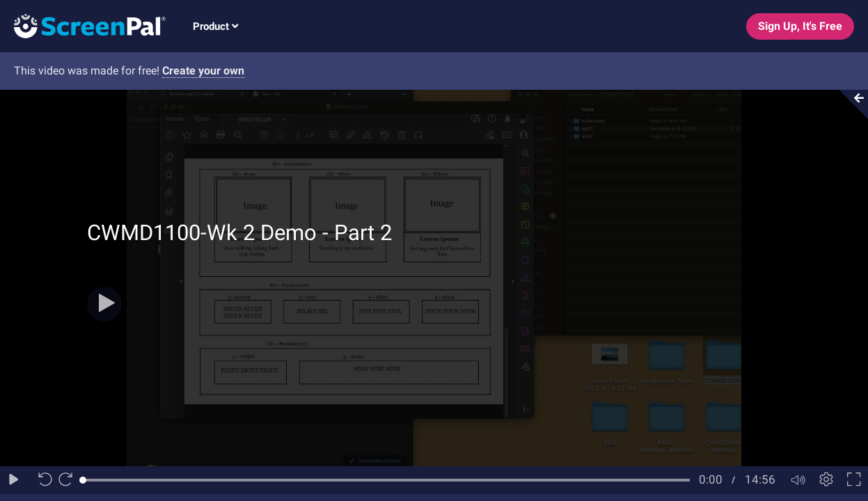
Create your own (203, 71)
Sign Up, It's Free (800, 26)
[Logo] (83, 25)
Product (215, 26)
